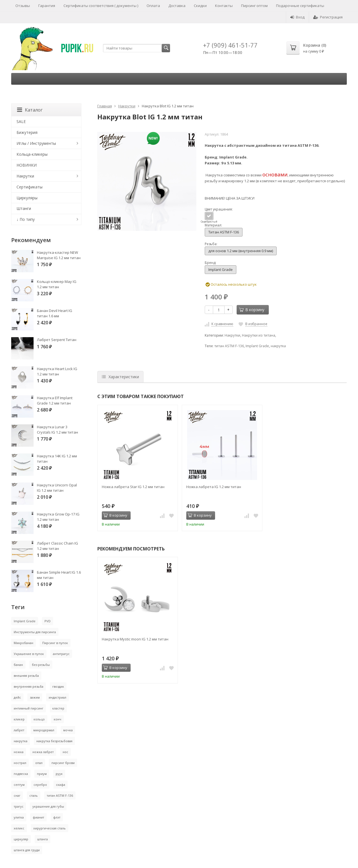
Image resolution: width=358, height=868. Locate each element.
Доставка (177, 6)
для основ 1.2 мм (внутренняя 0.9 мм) (241, 251)
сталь (34, 795)
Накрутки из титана (259, 335)
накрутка (278, 346)
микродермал (44, 730)
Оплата (153, 6)
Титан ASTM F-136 (224, 232)
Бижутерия (27, 132)
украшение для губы (48, 806)
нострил (20, 763)
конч (57, 719)
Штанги (24, 208)
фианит (38, 817)
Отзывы (23, 6)
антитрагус (61, 654)
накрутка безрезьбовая (54, 741)
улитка (19, 817)
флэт (57, 817)
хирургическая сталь (50, 828)
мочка (68, 730)
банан (18, 665)
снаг (17, 795)
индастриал (57, 697)
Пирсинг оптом (254, 6)
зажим (35, 697)
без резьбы (41, 665)
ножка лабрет (43, 752)
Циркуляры (27, 198)
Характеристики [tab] (120, 377)
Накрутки (127, 106)
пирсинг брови (63, 763)
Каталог (30, 110)
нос (65, 752)
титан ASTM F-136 (229, 346)
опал (39, 763)
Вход (297, 17)
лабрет (19, 730)
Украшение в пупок (29, 654)
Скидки (200, 6)
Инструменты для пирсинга (35, 632)
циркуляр (21, 839)
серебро (40, 785)
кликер (19, 719)
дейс (17, 697)
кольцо (39, 719)
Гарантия (47, 6)
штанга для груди (27, 850)
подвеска (21, 774)
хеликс (19, 828)
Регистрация (328, 17)
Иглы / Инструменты (36, 143)
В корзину (252, 310)
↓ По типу (26, 219)
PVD (48, 621)
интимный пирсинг (29, 708)
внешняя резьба (26, 676)
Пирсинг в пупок (55, 643)
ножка (19, 752)
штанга (43, 839)
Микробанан (23, 643)
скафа (61, 785)
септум (19, 785)
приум (42, 774)
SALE (21, 121)
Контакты (224, 6)
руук (59, 774)
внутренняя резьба (29, 686)
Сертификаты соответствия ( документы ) (101, 6)
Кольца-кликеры (32, 154)
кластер (58, 708)
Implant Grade (221, 269)
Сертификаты (30, 187)
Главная (105, 106)
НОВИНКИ (27, 165)
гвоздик (58, 686)
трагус (19, 806)
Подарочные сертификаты (300, 6)
